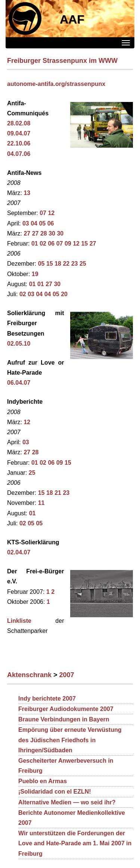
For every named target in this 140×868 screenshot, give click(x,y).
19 (35, 274)
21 (58, 493)
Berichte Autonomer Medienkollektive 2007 (72, 818)
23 (75, 264)
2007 (67, 675)
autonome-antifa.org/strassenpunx (56, 84)
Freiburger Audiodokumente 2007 (66, 709)
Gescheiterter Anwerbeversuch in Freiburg (66, 766)
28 (44, 233)
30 (52, 233)
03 (26, 223)
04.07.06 (19, 154)
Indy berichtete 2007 (47, 699)
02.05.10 (19, 344)
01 (35, 244)
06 (51, 223)
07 (43, 213)
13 (27, 193)
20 (64, 294)
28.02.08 (19, 123)
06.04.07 (19, 383)
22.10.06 (19, 143)
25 (83, 264)
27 (27, 233)
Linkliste (19, 621)
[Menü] (126, 43)
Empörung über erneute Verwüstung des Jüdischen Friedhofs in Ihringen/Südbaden (70, 740)
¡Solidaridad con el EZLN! (55, 792)
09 (68, 244)
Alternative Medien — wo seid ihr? (67, 802)
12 (51, 213)
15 (84, 244)
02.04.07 (19, 552)
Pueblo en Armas (43, 781)
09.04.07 (19, 133)
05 (42, 223)
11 (41, 503)
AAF (72, 19)
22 (66, 264)
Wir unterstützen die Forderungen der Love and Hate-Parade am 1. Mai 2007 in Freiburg (75, 843)
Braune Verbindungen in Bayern (64, 719)
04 (34, 223)
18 (58, 264)
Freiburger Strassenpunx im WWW (62, 61)
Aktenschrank (29, 675)
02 (43, 244)
